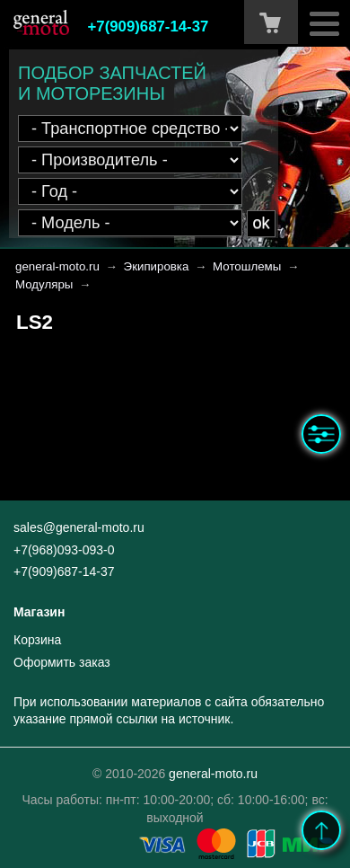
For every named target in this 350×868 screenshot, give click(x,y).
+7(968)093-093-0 (64, 550)
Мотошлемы (247, 266)
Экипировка (157, 266)
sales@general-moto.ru (79, 527)
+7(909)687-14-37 (149, 27)
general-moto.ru (57, 266)
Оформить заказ (62, 662)
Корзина (37, 640)
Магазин (39, 612)
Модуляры (44, 284)
